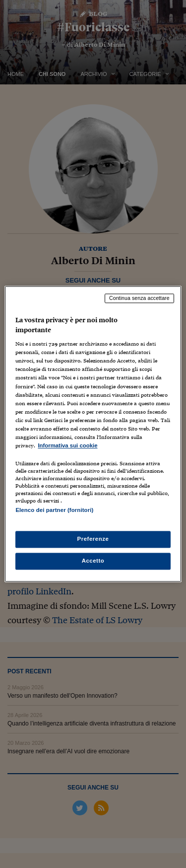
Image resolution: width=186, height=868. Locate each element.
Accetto (93, 561)
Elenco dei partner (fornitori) (54, 510)
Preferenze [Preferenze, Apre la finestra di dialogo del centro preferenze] (93, 539)
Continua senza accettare (139, 298)
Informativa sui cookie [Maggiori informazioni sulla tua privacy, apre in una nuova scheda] (67, 445)
